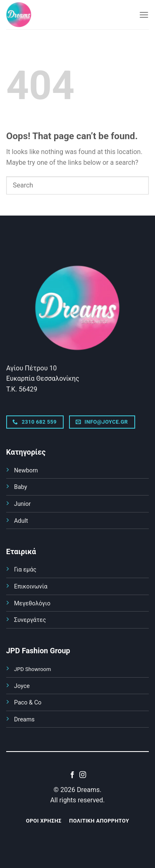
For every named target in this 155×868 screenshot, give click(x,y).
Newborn (26, 471)
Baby (21, 487)
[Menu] (144, 15)
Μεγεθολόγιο (32, 604)
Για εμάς (25, 570)
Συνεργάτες (30, 620)
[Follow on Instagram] (83, 775)
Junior (22, 504)
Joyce (22, 686)
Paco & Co (28, 703)
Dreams (24, 720)
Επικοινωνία (31, 587)
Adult (21, 521)
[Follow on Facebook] (72, 775)
